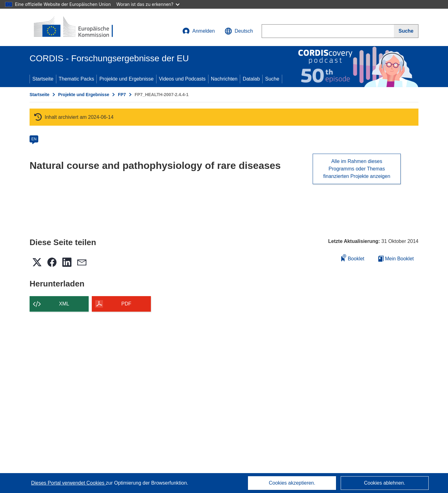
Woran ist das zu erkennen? (148, 4)
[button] (239, 31)
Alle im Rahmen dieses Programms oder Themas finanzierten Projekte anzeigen (357, 169)
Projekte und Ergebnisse (126, 79)
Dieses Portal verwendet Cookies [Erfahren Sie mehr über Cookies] (68, 483)
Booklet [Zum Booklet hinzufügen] (353, 258)
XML (64, 304)
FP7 (122, 95)
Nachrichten (224, 79)
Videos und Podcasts (182, 79)
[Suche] (406, 31)
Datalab (251, 79)
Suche (272, 79)
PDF (126, 304)
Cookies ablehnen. (385, 483)
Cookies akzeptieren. (292, 483)
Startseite (43, 79)
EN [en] (34, 139)
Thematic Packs (77, 79)
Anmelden (198, 31)
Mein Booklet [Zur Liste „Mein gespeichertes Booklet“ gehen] (396, 259)
